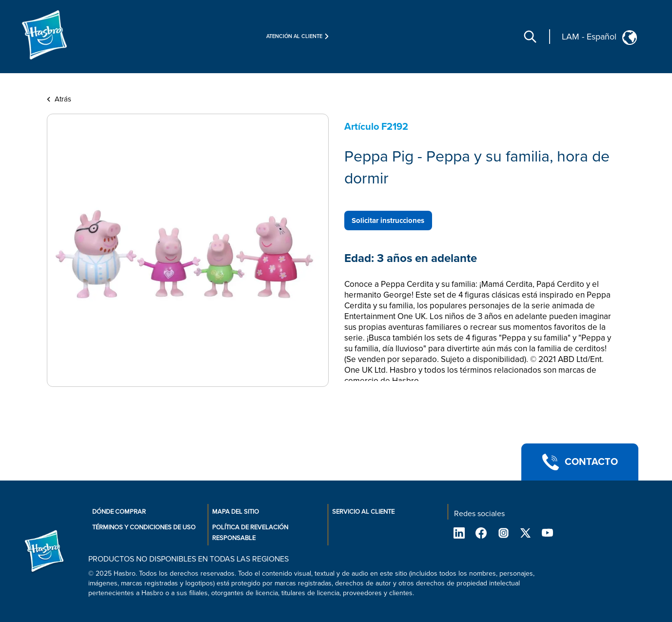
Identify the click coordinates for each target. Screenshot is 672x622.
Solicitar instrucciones (388, 221)
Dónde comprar (119, 512)
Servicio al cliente (363, 512)
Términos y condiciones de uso (144, 527)
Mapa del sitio (236, 512)
